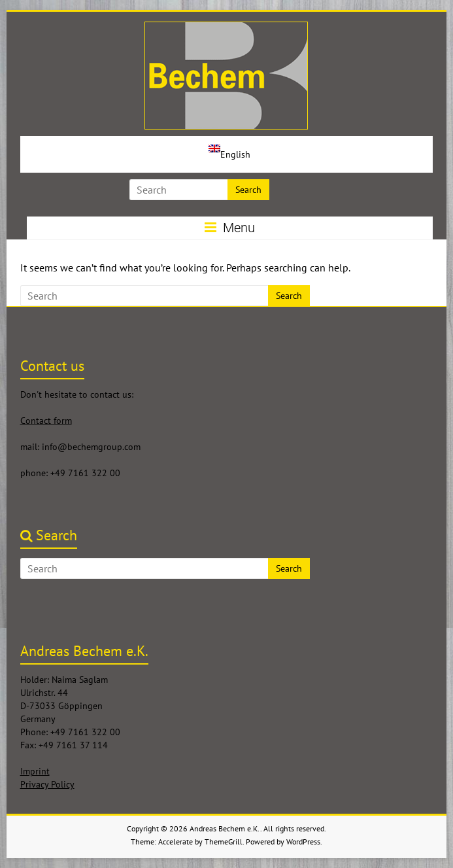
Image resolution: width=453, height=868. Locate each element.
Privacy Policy (47, 784)
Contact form (46, 421)
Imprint (35, 771)
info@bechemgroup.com (91, 447)
